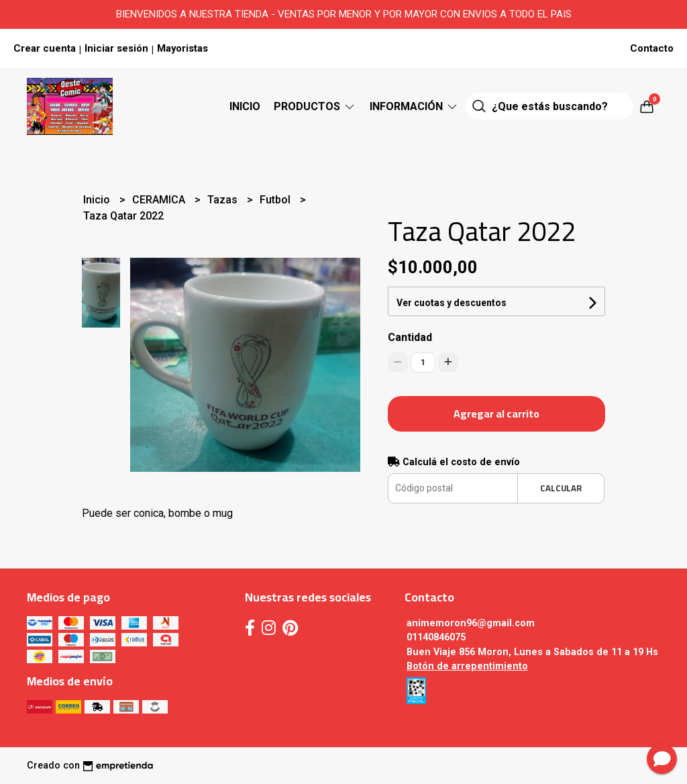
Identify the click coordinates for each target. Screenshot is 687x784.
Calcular (561, 488)
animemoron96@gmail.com (471, 623)
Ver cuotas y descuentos (452, 303)
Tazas (224, 200)
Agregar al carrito (496, 413)
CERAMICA (160, 200)
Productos (315, 106)
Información (414, 106)
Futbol (276, 200)
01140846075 (436, 637)
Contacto (652, 48)
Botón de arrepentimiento (467, 666)
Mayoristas (182, 48)
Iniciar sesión (116, 48)
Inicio (245, 106)
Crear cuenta (45, 48)
